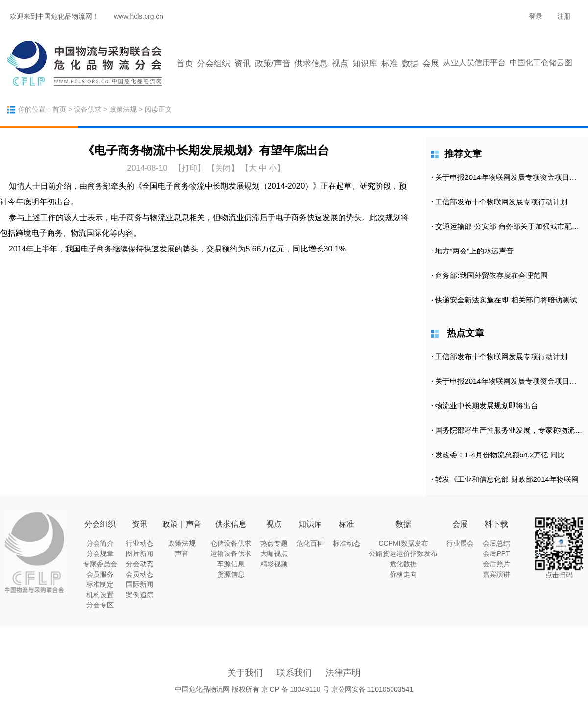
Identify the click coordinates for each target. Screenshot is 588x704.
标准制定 (100, 584)
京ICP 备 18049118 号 (295, 689)
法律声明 (343, 673)
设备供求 (88, 109)
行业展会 (460, 543)
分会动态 (140, 564)
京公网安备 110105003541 (372, 689)
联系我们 (294, 673)
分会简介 (100, 543)
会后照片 (496, 564)
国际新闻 (140, 584)
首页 (185, 63)
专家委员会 (100, 564)
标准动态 (346, 543)
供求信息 (311, 63)
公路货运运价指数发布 (403, 553)
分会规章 (100, 553)
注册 (564, 16)
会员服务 (100, 574)
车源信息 (231, 564)
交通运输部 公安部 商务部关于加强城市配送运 (511, 226)
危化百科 (310, 543)
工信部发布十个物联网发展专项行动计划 (501, 202)
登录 (536, 16)
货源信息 (231, 574)
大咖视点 (274, 553)
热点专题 (274, 543)
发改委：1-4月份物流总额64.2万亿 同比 (500, 455)
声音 (182, 553)
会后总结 (496, 543)
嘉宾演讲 (496, 574)
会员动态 (140, 574)
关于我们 (245, 673)
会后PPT (496, 553)
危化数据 (403, 564)
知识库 (365, 63)
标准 (390, 63)
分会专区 (100, 605)
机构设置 (100, 595)
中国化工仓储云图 (541, 63)
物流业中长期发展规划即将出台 (487, 406)
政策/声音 (273, 63)
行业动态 (140, 543)
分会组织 (214, 63)
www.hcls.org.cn (138, 16)
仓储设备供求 (231, 543)
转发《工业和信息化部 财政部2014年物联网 (507, 479)
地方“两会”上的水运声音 (474, 251)
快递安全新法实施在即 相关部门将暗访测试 (506, 300)
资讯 (243, 63)
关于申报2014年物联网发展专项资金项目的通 (509, 177)
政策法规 (123, 109)
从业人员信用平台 (474, 63)
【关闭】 (223, 168)
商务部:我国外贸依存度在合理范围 (491, 275)
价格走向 (403, 574)
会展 (431, 63)
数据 (410, 63)
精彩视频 (274, 564)
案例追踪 (140, 595)
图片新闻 (140, 553)
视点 (340, 63)
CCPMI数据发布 (403, 543)
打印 (190, 168)
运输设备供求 (231, 553)
